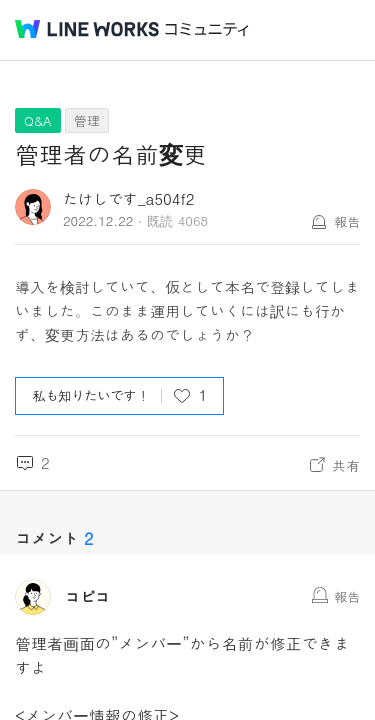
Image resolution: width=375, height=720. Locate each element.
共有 (346, 465)
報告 (347, 221)
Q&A (38, 120)
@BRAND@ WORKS (87, 29)
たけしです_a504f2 (128, 198)
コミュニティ (207, 29)
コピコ (87, 597)
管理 (87, 120)
